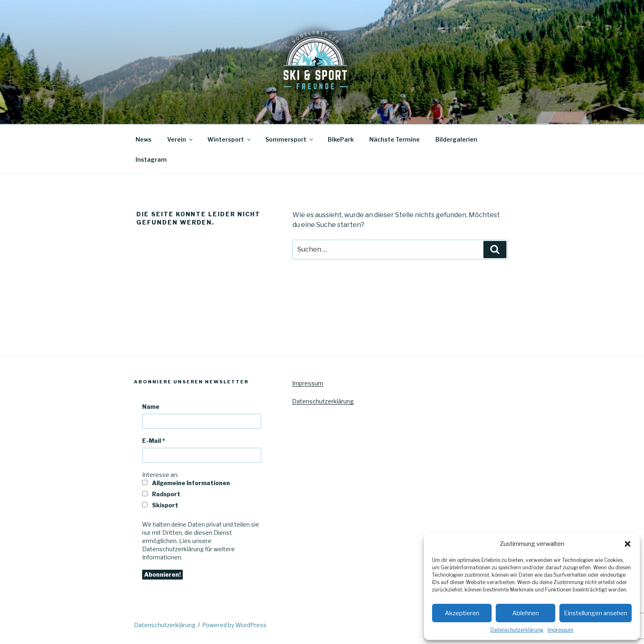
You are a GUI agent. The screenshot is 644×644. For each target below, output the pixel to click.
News (144, 139)
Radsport (161, 494)
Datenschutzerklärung (517, 630)
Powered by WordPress (234, 625)
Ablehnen (526, 613)
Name (151, 407)
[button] (628, 544)
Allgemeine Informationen (186, 483)
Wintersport (230, 139)
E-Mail (154, 441)
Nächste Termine (394, 139)
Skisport (160, 505)
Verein (181, 139)
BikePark (341, 139)
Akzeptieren (462, 613)
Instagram (151, 159)
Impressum (560, 630)
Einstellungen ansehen (596, 613)
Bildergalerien (456, 139)
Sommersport (290, 139)
